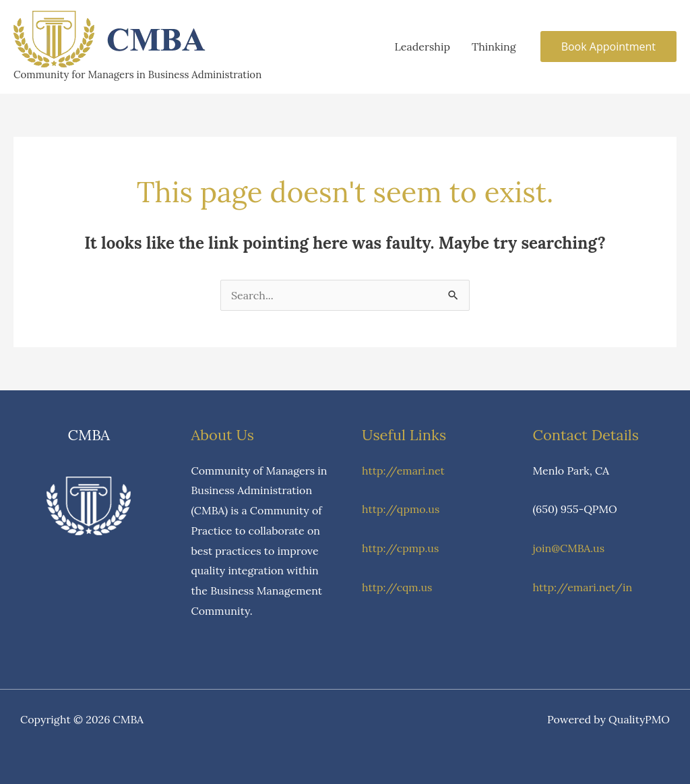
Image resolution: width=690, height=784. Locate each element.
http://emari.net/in (583, 587)
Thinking (494, 47)
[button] (608, 47)
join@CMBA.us (569, 548)
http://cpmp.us (400, 548)
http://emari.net (403, 471)
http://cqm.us (397, 587)
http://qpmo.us (401, 509)
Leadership (422, 47)
